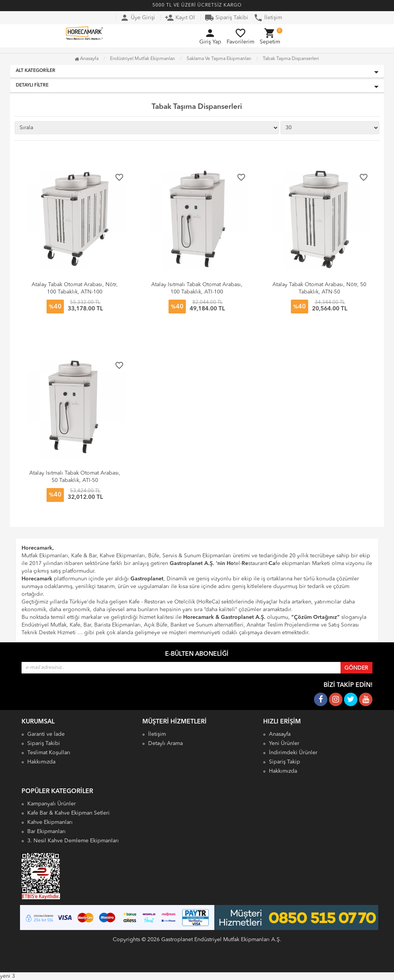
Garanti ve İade (46, 734)
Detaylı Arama (165, 743)
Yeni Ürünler (284, 743)
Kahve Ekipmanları (50, 822)
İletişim (268, 18)
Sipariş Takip (285, 762)
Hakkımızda (41, 762)
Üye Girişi (138, 18)
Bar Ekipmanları (47, 832)
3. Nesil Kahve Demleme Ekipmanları (73, 841)
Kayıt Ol (180, 18)
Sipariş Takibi (226, 18)
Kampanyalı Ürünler (52, 804)
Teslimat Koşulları (49, 753)
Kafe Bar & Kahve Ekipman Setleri (68, 813)
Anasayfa (87, 59)
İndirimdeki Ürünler (293, 753)
